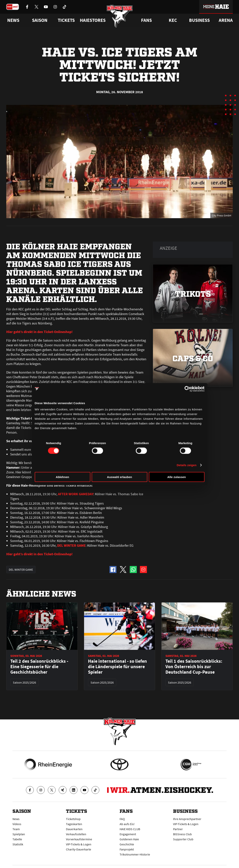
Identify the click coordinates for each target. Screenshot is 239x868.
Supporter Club (183, 839)
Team (16, 829)
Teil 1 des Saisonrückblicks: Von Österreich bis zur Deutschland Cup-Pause (194, 667)
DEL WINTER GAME (71, 545)
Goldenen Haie (129, 839)
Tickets (66, 20)
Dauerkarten (74, 829)
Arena (226, 20)
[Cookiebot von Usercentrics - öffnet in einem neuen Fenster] (187, 389)
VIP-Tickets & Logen (79, 844)
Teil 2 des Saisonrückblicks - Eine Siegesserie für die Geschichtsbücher (39, 667)
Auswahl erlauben (119, 477)
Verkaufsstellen (76, 834)
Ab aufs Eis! (127, 824)
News (16, 819)
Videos (17, 824)
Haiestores (93, 20)
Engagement (128, 834)
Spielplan (19, 834)
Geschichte (127, 844)
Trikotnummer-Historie (135, 854)
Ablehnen (62, 477)
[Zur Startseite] (119, 16)
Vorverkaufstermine (79, 839)
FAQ (122, 819)
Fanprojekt (127, 849)
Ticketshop (73, 819)
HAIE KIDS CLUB (130, 829)
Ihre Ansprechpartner (187, 819)
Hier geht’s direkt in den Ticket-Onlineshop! (39, 332)
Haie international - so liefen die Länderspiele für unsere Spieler (117, 667)
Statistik (18, 844)
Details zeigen (187, 465)
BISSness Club (182, 834)
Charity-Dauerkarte (79, 849)
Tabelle (17, 839)
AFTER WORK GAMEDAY (76, 494)
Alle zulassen (176, 477)
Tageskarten (74, 824)
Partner (178, 829)
